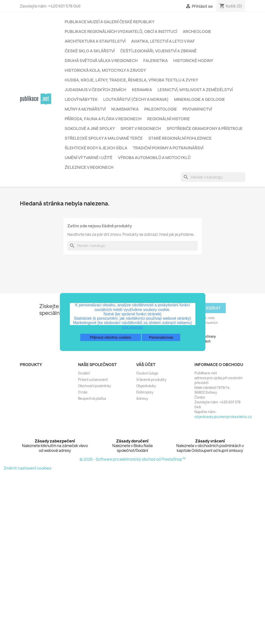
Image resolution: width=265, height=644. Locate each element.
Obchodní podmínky (95, 386)
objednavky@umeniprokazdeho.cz (223, 417)
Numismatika (125, 109)
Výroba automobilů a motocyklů (154, 158)
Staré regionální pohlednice (180, 138)
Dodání (84, 373)
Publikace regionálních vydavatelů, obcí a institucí (121, 32)
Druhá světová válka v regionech (101, 61)
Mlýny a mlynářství (85, 109)
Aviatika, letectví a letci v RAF (163, 41)
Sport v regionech (141, 129)
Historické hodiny (193, 61)
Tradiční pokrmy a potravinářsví (168, 148)
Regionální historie (169, 119)
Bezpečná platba (92, 398)
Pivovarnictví (197, 109)
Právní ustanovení (93, 379)
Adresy (142, 398)
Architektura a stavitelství (95, 41)
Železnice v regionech (89, 167)
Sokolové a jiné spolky (90, 129)
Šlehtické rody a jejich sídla (96, 148)
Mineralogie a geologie (200, 99)
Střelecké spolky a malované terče (104, 138)
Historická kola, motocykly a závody (105, 70)
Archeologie (197, 32)
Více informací (132, 327)
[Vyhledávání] (213, 177)
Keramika (142, 90)
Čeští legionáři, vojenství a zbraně (158, 51)
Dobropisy (145, 392)
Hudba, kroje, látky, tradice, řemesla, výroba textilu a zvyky (131, 80)
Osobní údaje (147, 373)
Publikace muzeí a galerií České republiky (110, 22)
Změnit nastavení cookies (28, 468)
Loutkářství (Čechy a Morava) (136, 99)
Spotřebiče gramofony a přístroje (205, 129)
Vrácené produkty (151, 379)
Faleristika (156, 61)
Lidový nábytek (81, 99)
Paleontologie (161, 109)
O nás (83, 392)
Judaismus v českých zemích (96, 90)
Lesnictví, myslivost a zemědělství (195, 90)
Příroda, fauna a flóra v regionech (103, 119)
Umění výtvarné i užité (89, 158)
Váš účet (146, 365)
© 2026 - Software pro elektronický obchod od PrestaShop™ (132, 459)
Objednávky (146, 386)
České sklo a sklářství (90, 51)
